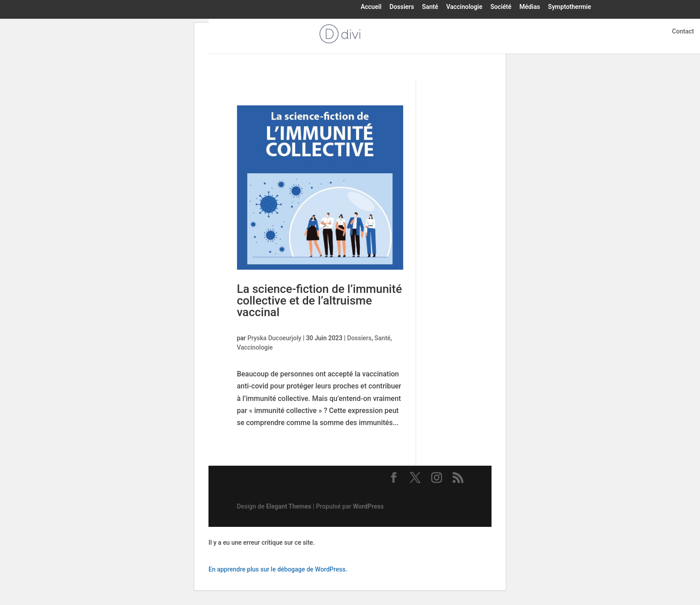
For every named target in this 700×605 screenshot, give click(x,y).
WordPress (369, 506)
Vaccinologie (464, 7)
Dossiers (402, 7)
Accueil (371, 7)
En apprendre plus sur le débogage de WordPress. (278, 569)
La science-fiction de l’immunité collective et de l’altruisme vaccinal (319, 300)
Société (501, 7)
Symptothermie (570, 7)
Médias (530, 7)
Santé (430, 7)
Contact (683, 31)
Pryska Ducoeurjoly (274, 338)
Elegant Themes (289, 506)
